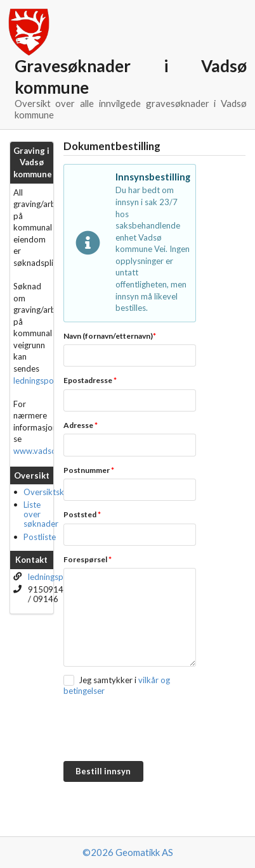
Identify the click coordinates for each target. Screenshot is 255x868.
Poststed (82, 514)
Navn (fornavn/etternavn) (110, 336)
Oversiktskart (49, 492)
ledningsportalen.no (50, 381)
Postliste (40, 537)
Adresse (81, 425)
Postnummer (89, 470)
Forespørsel (88, 559)
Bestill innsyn (103, 771)
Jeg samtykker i (108, 680)
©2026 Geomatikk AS (128, 852)
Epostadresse (90, 380)
